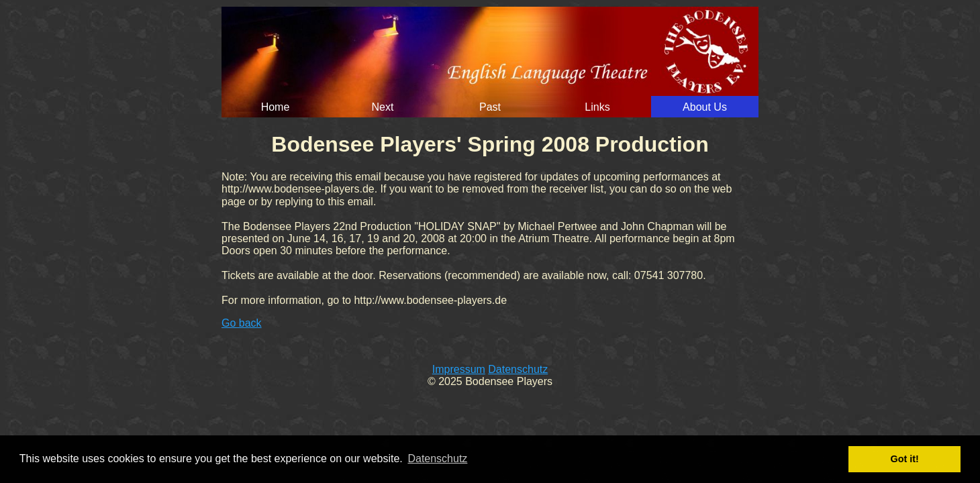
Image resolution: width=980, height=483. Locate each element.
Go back (242, 323)
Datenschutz (518, 369)
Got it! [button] (905, 459)
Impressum (459, 369)
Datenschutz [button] (437, 459)
